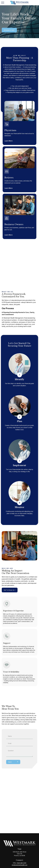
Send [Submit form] (10, 762)
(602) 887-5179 (22, 863)
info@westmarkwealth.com (20, 865)
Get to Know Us (9, 590)
